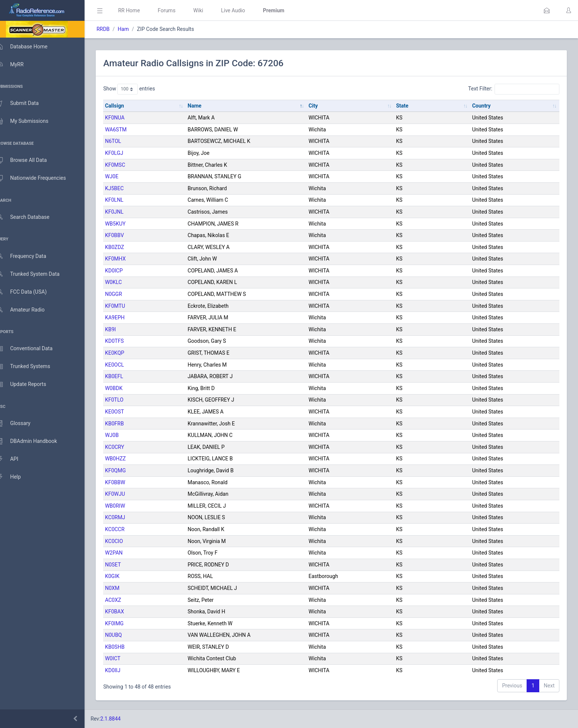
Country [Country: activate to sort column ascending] (483, 106)
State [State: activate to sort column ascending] (406, 106)
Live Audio (244, 10)
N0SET (124, 565)
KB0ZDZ (125, 247)
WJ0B (123, 435)
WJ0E (123, 176)
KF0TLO (125, 400)
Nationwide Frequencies (38, 178)
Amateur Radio (28, 310)
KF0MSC (126, 165)
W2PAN (125, 553)
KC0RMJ (126, 517)
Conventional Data (32, 349)
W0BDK (125, 388)
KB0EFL (125, 376)
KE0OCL (125, 365)
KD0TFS (125, 341)
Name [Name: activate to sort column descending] (203, 106)
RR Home (140, 10)
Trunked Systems (30, 367)
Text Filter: (514, 89)
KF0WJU (126, 494)
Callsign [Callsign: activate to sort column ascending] (125, 106)
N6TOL (124, 141)
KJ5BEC (125, 188)
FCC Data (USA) (29, 292)
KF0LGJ (125, 153)
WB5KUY (126, 224)
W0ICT (123, 658)
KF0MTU (126, 306)
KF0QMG (126, 470)
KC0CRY (125, 447)
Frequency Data (28, 256)
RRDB (114, 29)
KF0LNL (125, 200)
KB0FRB (125, 424)
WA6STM (127, 130)
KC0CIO (125, 541)
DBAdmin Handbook (34, 441)
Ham (134, 29)
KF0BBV (125, 235)
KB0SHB (126, 647)
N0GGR (124, 294)
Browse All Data (29, 160)
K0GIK (123, 576)
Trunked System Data (35, 274)
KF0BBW (126, 482)
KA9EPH (126, 317)
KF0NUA (126, 118)
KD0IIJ (123, 670)
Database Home (29, 47)
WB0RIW (126, 506)
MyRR (17, 64)
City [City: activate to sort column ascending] (320, 106)
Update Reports (28, 384)
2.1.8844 (121, 719)
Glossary (20, 424)
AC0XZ (124, 600)
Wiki (209, 10)
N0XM (123, 588)
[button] (547, 10)
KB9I (121, 329)
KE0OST (125, 412)
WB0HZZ (126, 459)
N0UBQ (124, 635)
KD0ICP (125, 271)
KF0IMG (125, 623)
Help (16, 477)
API (15, 459)
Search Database (30, 217)
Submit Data (25, 103)
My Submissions (30, 121)
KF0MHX (126, 259)
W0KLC (124, 282)
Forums (177, 10)
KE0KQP (126, 353)
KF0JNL (125, 212)
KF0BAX (125, 612)
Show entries (140, 89)
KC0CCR (126, 529)
